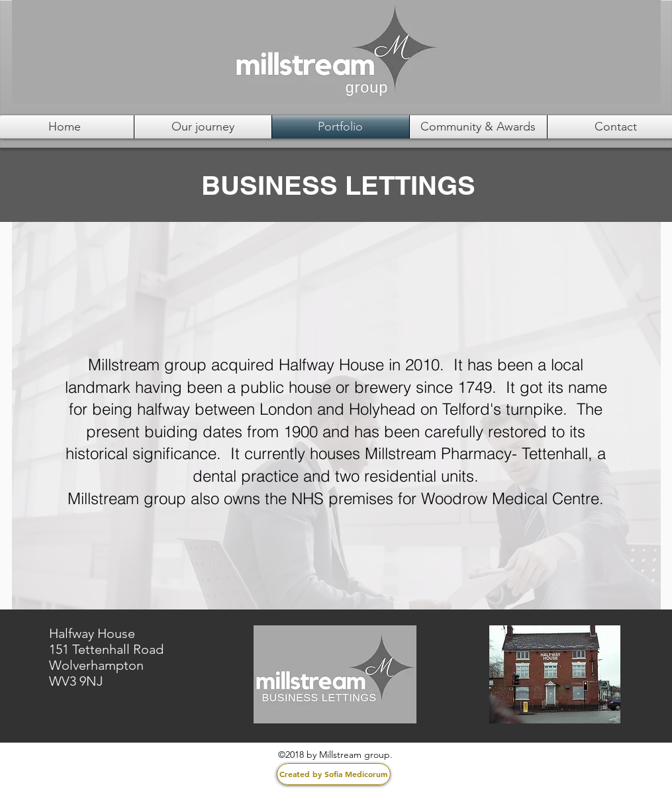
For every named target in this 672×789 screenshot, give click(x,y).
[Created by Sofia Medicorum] (334, 774)
